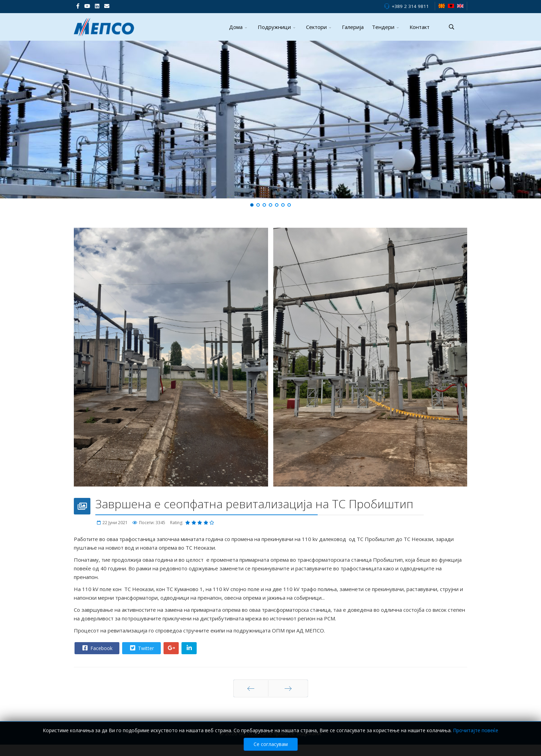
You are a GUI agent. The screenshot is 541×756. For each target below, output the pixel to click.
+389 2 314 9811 (410, 6)
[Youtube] (87, 6)
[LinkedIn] (97, 6)
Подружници (274, 27)
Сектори (316, 27)
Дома (236, 27)
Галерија (353, 27)
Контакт (420, 27)
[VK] (107, 6)
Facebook (97, 648)
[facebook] (78, 6)
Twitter (141, 648)
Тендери (383, 27)
